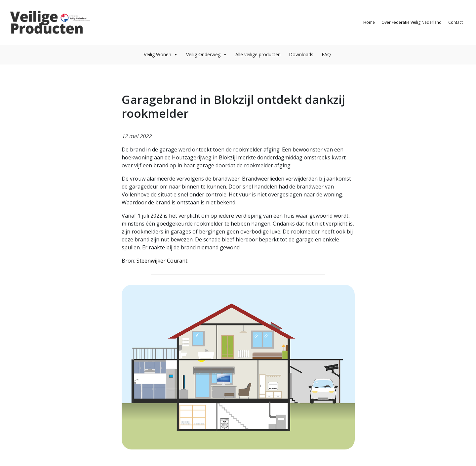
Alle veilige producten (258, 54)
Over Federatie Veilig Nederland (412, 22)
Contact (456, 22)
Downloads (301, 54)
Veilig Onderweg (207, 54)
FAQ (326, 54)
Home (369, 22)
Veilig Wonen (161, 54)
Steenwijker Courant (162, 261)
